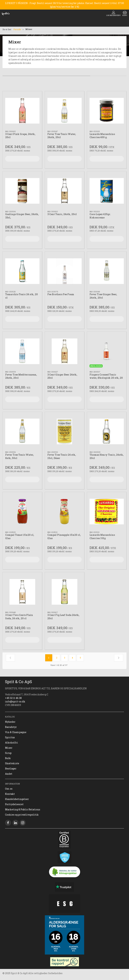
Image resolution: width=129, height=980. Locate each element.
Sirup (8, 753)
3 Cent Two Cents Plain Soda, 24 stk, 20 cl (19, 617)
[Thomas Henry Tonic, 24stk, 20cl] (107, 431)
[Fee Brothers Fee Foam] (64, 271)
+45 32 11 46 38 (13, 698)
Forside (17, 29)
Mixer (9, 748)
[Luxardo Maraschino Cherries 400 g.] (107, 111)
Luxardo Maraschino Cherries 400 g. (102, 136)
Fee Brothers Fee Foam (61, 294)
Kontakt (10, 794)
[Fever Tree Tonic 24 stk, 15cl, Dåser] (64, 431)
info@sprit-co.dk (15, 701)
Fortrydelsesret (14, 804)
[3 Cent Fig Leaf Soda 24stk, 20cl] (64, 592)
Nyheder (10, 722)
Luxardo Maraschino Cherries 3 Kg (102, 537)
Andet (9, 774)
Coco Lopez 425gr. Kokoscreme (100, 216)
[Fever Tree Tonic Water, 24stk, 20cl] (64, 111)
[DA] (6, 14)
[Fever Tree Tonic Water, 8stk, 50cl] (22, 431)
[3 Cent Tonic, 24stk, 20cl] (64, 191)
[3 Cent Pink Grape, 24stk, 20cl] (22, 111)
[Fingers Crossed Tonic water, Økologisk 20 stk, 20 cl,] (107, 351)
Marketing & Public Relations (23, 809)
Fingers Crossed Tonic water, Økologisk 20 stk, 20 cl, (106, 378)
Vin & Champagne (16, 732)
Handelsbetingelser (17, 799)
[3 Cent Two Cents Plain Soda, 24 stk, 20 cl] (22, 592)
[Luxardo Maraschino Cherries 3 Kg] (107, 512)
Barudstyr (11, 727)
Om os (9, 789)
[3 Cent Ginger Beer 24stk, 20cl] (64, 351)
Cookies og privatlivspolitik (22, 815)
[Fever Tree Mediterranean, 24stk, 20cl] (22, 351)
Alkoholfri (12, 743)
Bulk (8, 758)
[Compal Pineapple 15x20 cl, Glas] (64, 512)
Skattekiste (12, 763)
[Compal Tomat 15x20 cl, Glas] (22, 512)
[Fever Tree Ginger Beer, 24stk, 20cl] (107, 271)
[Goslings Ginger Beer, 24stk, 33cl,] (22, 191)
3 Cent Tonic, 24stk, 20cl (62, 214)
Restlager (11, 769)
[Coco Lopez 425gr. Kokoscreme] (107, 191)
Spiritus (10, 737)
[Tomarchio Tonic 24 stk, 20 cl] (22, 271)
